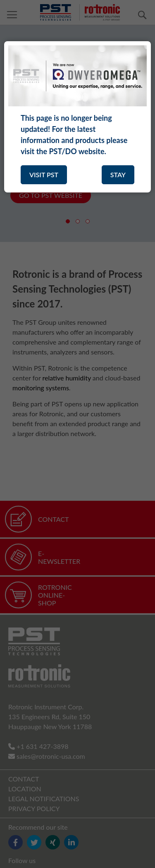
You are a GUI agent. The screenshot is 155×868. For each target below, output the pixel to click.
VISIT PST (44, 175)
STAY (118, 175)
